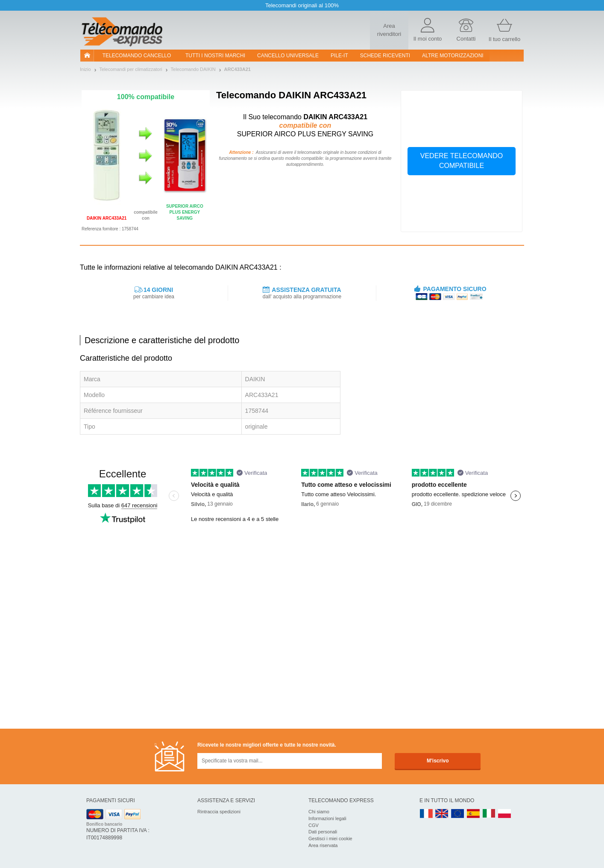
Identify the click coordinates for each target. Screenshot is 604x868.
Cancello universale (288, 56)
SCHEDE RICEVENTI (385, 56)
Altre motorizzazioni (453, 56)
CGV (314, 825)
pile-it (339, 56)
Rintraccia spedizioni (219, 812)
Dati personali (323, 832)
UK (442, 814)
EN (458, 814)
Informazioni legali (327, 818)
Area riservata (323, 845)
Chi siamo (319, 812)
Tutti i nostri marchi (215, 56)
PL (505, 814)
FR (426, 814)
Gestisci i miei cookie (330, 839)
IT (489, 814)
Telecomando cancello (137, 56)
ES (473, 814)
